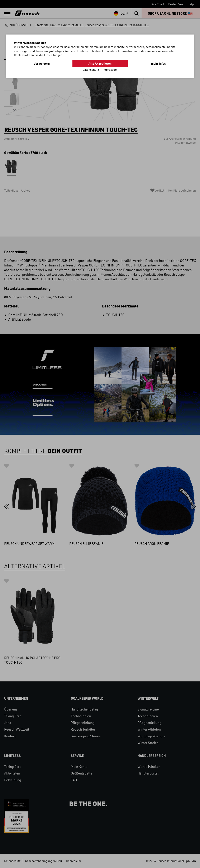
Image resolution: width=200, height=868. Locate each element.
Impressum (110, 70)
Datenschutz (91, 70)
